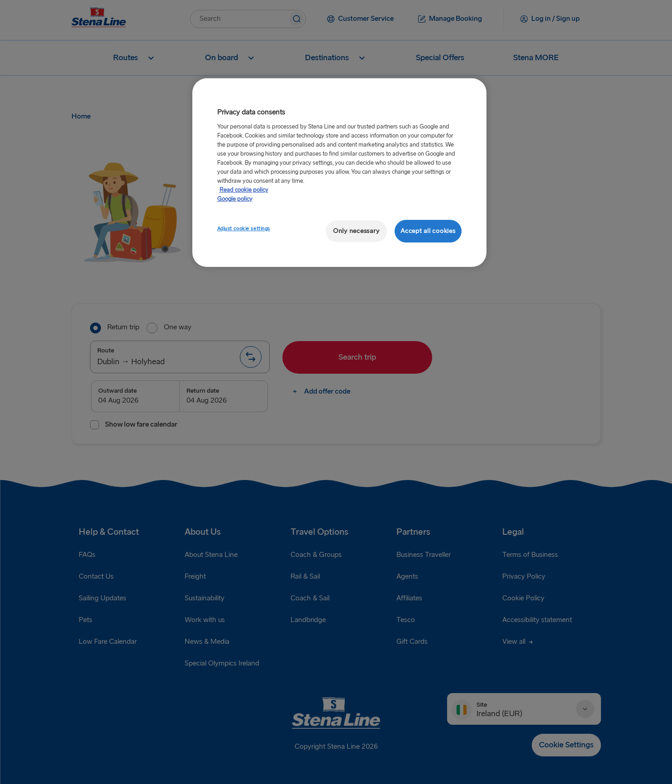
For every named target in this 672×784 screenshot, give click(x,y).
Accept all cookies (428, 231)
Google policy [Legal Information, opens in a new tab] (235, 199)
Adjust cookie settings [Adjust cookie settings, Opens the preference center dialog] (244, 229)
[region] (339, 173)
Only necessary (356, 231)
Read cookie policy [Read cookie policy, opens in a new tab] (244, 190)
